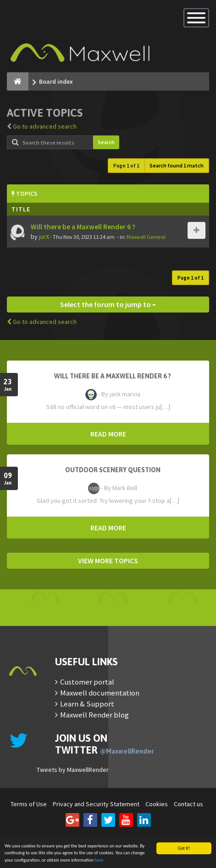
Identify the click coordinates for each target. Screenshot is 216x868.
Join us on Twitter (104, 744)
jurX (44, 237)
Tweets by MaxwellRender (73, 770)
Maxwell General (146, 237)
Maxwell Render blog (94, 715)
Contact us (188, 804)
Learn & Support (87, 704)
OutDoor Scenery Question (113, 470)
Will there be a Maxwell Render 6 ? (83, 227)
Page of (126, 165)
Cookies (157, 804)
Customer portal (87, 682)
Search (106, 142)
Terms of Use (29, 804)
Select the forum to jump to (108, 304)
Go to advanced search (45, 126)
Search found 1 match (177, 165)
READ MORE (108, 434)
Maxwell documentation (100, 693)
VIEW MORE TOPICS (108, 561)
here (99, 860)
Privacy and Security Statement (96, 804)
